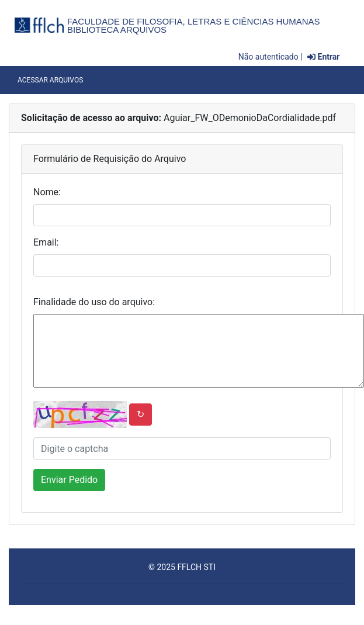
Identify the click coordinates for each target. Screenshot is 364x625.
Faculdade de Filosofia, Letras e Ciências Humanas (194, 21)
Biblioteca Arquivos (117, 30)
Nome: (47, 192)
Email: (46, 242)
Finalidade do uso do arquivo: (94, 302)
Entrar (323, 57)
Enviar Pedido (69, 480)
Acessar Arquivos (50, 80)
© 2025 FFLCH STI (182, 567)
